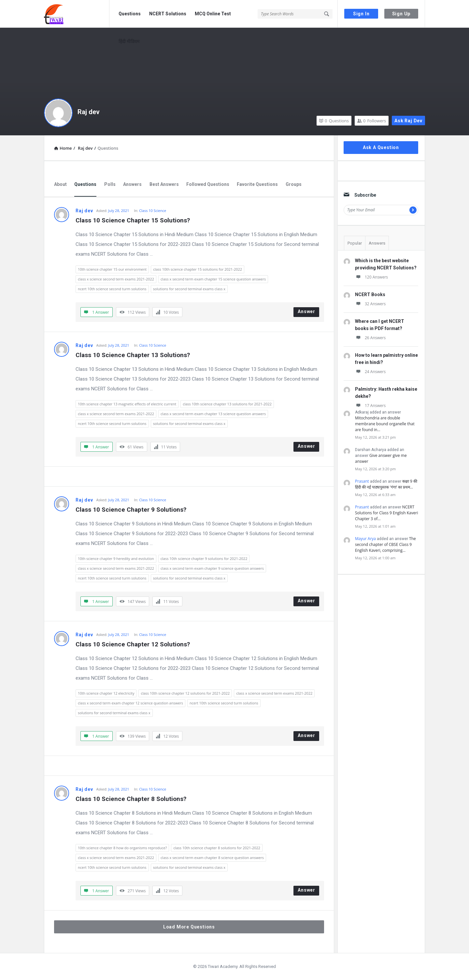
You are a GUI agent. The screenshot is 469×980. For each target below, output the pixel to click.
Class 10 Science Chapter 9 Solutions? (131, 510)
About (60, 184)
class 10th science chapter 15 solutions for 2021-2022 (198, 269)
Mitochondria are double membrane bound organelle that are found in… (385, 424)
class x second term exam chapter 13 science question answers (213, 414)
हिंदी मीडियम (129, 41)
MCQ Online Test (213, 14)
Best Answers (164, 184)
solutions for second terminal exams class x (189, 289)
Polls (110, 184)
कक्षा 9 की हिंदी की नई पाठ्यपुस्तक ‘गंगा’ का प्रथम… (386, 484)
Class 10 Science (153, 211)
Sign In (361, 14)
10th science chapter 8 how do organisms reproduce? (122, 848)
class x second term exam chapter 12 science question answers (130, 703)
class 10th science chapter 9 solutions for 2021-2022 (204, 558)
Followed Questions (208, 184)
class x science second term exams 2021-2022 (116, 279)
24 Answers (370, 372)
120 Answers (371, 277)
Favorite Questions (257, 184)
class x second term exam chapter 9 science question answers (212, 568)
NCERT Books (370, 294)
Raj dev (89, 112)
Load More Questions (189, 927)
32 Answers (370, 304)
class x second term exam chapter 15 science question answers (213, 279)
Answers (132, 184)
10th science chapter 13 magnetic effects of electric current (127, 404)
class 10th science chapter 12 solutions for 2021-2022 (185, 693)
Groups (294, 184)
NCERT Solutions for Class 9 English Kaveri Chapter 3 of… (386, 513)
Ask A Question (381, 147)
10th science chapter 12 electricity (106, 693)
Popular (355, 243)
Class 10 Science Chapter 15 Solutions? (133, 220)
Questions (130, 14)
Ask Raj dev (408, 121)
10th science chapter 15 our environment (112, 269)
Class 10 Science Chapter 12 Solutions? (133, 644)
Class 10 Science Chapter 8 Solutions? (131, 799)
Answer (306, 311)
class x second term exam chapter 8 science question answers (212, 858)
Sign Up (401, 14)
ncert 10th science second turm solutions (112, 289)
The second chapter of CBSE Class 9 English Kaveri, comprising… (385, 544)
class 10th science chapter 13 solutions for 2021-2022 (227, 404)
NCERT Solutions (168, 14)
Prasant (362, 481)
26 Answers (370, 338)
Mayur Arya (365, 539)
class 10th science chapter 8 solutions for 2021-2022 (217, 848)
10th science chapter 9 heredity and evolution (116, 558)
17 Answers (370, 406)
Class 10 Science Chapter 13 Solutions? (133, 355)
